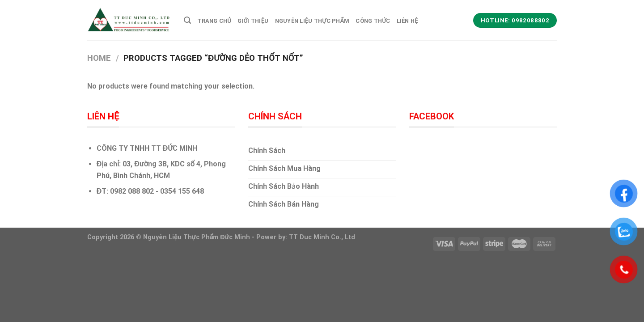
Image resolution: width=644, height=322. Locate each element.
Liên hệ (407, 21)
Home (99, 58)
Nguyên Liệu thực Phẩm (312, 21)
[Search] (187, 20)
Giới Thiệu (253, 21)
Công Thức (373, 21)
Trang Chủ (214, 21)
